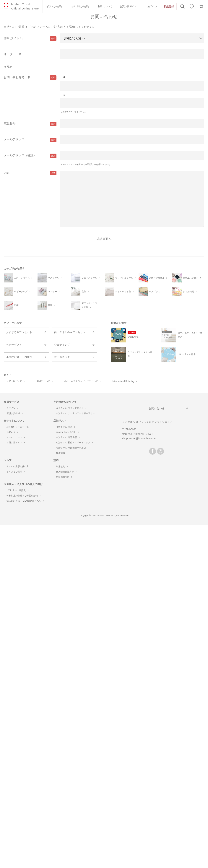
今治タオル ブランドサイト (71, 408)
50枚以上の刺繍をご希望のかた (23, 496)
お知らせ (12, 432)
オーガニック (62, 357)
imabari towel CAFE (68, 432)
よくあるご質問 (16, 472)
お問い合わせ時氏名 (17, 77)
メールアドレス (14, 139)
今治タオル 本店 (65, 427)
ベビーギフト (14, 345)
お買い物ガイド (128, 6)
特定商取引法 (64, 477)
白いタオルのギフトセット (70, 332)
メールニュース (16, 437)
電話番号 (10, 123)
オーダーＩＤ (13, 54)
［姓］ (64, 77)
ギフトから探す (55, 6)
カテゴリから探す (80, 6)
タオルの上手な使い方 (19, 466)
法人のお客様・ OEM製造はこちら (25, 501)
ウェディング (62, 345)
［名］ (64, 95)
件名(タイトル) (14, 38)
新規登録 (169, 6)
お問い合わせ (157, 408)
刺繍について (105, 6)
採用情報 (62, 453)
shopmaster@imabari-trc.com (139, 438)
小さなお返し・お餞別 (19, 357)
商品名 (8, 67)
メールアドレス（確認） (20, 155)
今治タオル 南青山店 (68, 437)
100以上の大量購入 (17, 490)
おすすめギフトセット (19, 332)
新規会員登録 (14, 413)
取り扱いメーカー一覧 (19, 427)
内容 (7, 173)
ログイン (152, 6)
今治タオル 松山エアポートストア (74, 443)
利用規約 (62, 466)
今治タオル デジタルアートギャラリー (77, 413)
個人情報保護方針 (66, 472)
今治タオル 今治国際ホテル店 (72, 448)
